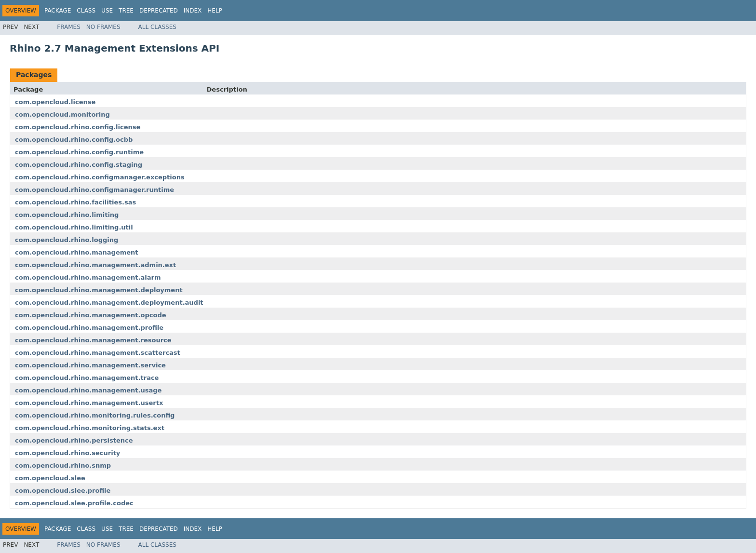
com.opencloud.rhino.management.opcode (91, 315)
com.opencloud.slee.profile (63, 491)
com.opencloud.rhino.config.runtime (79, 152)
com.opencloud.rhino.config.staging (79, 165)
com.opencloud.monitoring (62, 115)
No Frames (103, 27)
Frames (69, 27)
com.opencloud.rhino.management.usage (88, 390)
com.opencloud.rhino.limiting (67, 215)
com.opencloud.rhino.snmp (63, 465)
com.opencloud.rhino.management (77, 252)
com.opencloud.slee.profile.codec (74, 503)
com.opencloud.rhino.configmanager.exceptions (100, 177)
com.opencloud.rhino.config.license (78, 127)
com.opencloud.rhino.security (67, 453)
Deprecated (159, 11)
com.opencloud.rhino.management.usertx (89, 403)
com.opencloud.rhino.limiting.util (74, 227)
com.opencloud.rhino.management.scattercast (98, 353)
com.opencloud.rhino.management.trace (87, 378)
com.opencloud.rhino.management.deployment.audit (109, 303)
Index (193, 11)
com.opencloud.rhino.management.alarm (88, 277)
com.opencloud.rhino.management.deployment (99, 290)
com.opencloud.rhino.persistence (74, 440)
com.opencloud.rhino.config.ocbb (74, 140)
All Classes (157, 27)
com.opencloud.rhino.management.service (90, 365)
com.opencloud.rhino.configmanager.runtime (94, 190)
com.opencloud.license (55, 102)
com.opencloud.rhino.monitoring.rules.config (95, 415)
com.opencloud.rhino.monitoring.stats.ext (90, 428)
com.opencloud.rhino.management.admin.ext (95, 265)
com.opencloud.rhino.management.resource (93, 340)
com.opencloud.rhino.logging (67, 240)
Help (215, 11)
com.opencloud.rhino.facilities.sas (75, 202)
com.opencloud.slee (50, 478)
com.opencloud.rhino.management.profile (89, 328)
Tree (126, 11)
